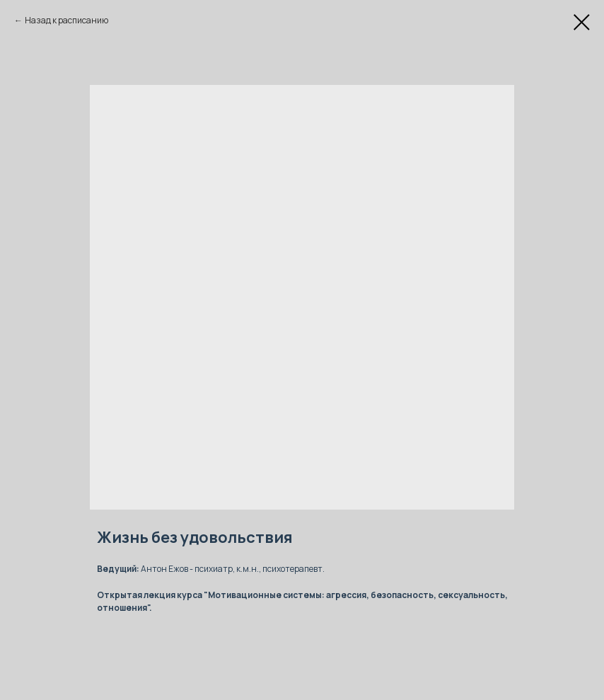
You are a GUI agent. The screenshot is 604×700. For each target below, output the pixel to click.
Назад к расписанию (66, 20)
